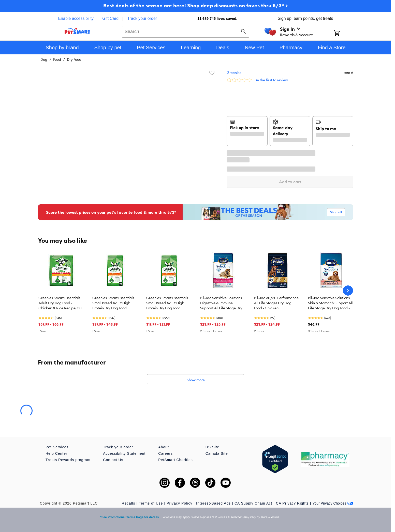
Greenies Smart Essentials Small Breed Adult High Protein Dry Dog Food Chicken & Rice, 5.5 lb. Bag (168, 303)
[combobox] (186, 31)
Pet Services (57, 447)
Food (57, 59)
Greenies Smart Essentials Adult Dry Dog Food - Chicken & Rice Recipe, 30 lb (60, 303)
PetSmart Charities (175, 460)
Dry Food (74, 59)
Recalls (129, 503)
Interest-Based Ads (213, 503)
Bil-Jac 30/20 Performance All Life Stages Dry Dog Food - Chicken (276, 303)
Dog (44, 59)
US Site (212, 447)
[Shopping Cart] (343, 34)
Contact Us (113, 460)
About (164, 447)
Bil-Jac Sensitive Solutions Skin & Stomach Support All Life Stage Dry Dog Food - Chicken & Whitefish (330, 303)
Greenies (234, 73)
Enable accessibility (76, 18)
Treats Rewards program (68, 460)
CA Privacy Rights (292, 503)
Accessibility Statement (124, 453)
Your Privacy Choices (333, 503)
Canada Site (217, 453)
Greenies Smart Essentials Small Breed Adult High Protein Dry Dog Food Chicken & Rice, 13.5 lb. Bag (115, 303)
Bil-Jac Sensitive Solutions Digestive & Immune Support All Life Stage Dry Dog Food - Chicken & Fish (221, 303)
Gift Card (110, 18)
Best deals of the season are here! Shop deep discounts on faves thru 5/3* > (196, 5)
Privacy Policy (179, 503)
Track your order (142, 18)
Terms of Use (151, 503)
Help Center (56, 453)
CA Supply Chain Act (253, 503)
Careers (165, 453)
